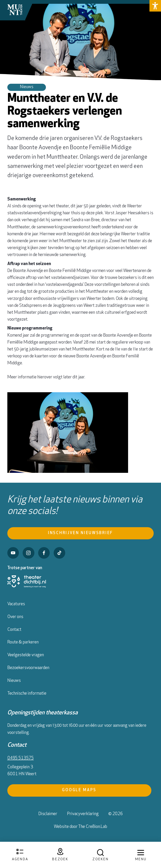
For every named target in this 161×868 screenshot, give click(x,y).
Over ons (15, 617)
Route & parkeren (23, 642)
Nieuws (14, 681)
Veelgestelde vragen (26, 655)
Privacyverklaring (83, 814)
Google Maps (79, 790)
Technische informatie (27, 693)
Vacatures (16, 604)
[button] (155, 6)
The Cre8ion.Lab (93, 827)
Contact (14, 630)
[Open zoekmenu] (101, 855)
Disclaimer (48, 814)
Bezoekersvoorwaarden (28, 668)
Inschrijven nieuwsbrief (80, 533)
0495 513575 (21, 758)
